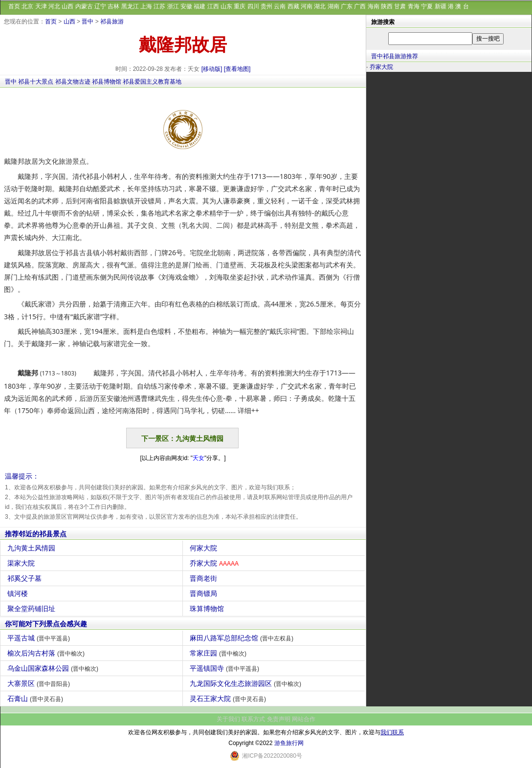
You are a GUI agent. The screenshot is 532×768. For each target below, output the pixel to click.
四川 (253, 6)
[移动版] (212, 69)
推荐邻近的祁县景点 (36, 534)
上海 (146, 6)
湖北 (320, 6)
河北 (54, 6)
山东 (226, 6)
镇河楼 (19, 593)
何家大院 (205, 548)
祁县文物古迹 (73, 82)
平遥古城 (40, 638)
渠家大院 (22, 563)
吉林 (113, 6)
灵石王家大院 (229, 699)
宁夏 (427, 6)
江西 (213, 6)
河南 (307, 6)
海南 (374, 6)
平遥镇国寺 (226, 668)
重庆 (240, 6)
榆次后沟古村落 (47, 653)
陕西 (387, 6)
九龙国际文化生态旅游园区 (247, 683)
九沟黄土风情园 (33, 548)
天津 (41, 6)
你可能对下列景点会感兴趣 (46, 624)
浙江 (173, 6)
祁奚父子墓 (26, 578)
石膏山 (36, 699)
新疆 (441, 6)
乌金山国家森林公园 (54, 668)
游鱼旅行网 (289, 743)
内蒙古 (84, 6)
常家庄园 (219, 653)
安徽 (186, 6)
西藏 (293, 6)
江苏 (159, 6)
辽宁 (100, 6)
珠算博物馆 (208, 609)
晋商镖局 (205, 593)
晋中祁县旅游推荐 (395, 56)
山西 (67, 6)
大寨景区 (40, 683)
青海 (414, 6)
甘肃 (400, 6)
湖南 (333, 6)
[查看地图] (237, 69)
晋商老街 (205, 578)
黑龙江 (130, 6)
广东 (347, 6)
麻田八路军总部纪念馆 (243, 638)
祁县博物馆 (107, 82)
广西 (360, 6)
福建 (199, 6)
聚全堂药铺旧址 (33, 609)
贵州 (266, 6)
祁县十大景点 (36, 82)
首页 (14, 6)
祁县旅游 (112, 22)
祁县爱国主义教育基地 (152, 82)
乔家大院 (215, 563)
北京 (27, 6)
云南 (280, 6)
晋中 (88, 22)
